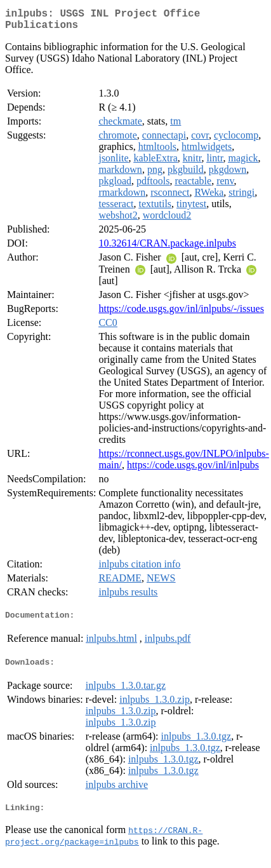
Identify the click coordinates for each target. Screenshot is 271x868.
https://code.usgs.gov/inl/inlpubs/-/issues (181, 314)
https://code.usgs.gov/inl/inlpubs (193, 470)
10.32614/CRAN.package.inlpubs (167, 248)
